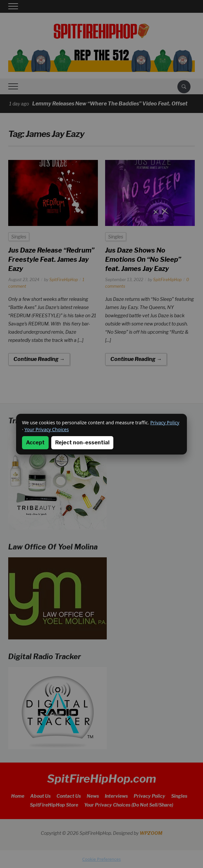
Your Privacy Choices (46, 429)
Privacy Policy (165, 423)
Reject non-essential (82, 443)
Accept (35, 443)
